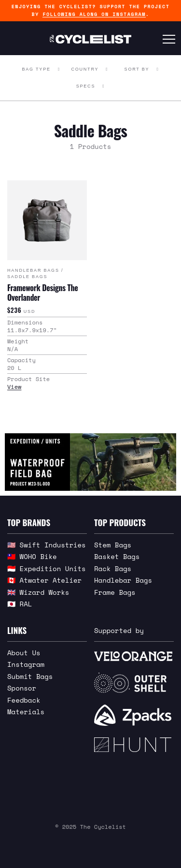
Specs (86, 86)
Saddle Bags (27, 277)
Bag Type (36, 69)
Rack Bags (113, 568)
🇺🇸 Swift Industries (47, 545)
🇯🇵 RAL (20, 604)
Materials (26, 712)
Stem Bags (113, 545)
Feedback (24, 700)
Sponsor (22, 688)
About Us (24, 653)
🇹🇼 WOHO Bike (32, 556)
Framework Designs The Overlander (42, 293)
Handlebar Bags (33, 270)
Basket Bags (117, 556)
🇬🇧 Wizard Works (38, 592)
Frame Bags (115, 592)
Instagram (26, 664)
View (14, 387)
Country (85, 69)
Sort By (137, 69)
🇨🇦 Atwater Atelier (44, 580)
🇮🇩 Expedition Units (47, 568)
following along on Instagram (94, 14)
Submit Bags (30, 676)
